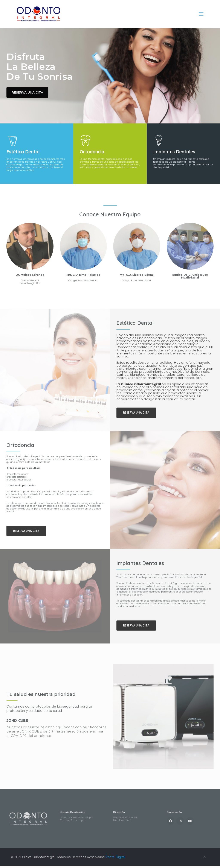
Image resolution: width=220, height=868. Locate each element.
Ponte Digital (115, 859)
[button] (137, 414)
